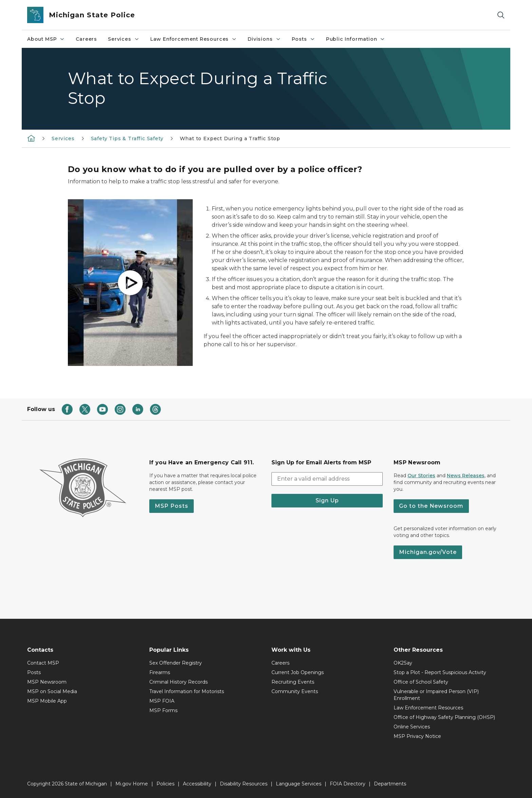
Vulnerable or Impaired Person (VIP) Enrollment (436, 695)
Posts (303, 39)
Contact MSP (43, 663)
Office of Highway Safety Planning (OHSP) (444, 717)
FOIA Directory (348, 784)
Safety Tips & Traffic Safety (127, 138)
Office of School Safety (421, 682)
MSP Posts (172, 506)
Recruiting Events (293, 682)
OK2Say (403, 663)
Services (124, 39)
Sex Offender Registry (176, 663)
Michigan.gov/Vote (428, 552)
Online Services (412, 727)
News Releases (466, 476)
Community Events (295, 691)
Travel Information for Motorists (187, 691)
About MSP (46, 39)
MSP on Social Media (52, 691)
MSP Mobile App (47, 701)
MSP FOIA (162, 701)
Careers (86, 39)
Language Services (299, 784)
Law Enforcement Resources (194, 39)
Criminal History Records (178, 682)
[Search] (501, 15)
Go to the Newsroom (431, 506)
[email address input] (327, 479)
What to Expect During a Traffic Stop (230, 138)
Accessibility (197, 784)
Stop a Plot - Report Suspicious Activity (440, 672)
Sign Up (327, 500)
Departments (390, 784)
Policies (165, 784)
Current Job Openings (298, 672)
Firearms (160, 672)
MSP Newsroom (47, 682)
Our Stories (421, 476)
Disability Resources (244, 784)
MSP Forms (163, 710)
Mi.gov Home (132, 784)
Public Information (356, 39)
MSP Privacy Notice (417, 736)
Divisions (264, 39)
